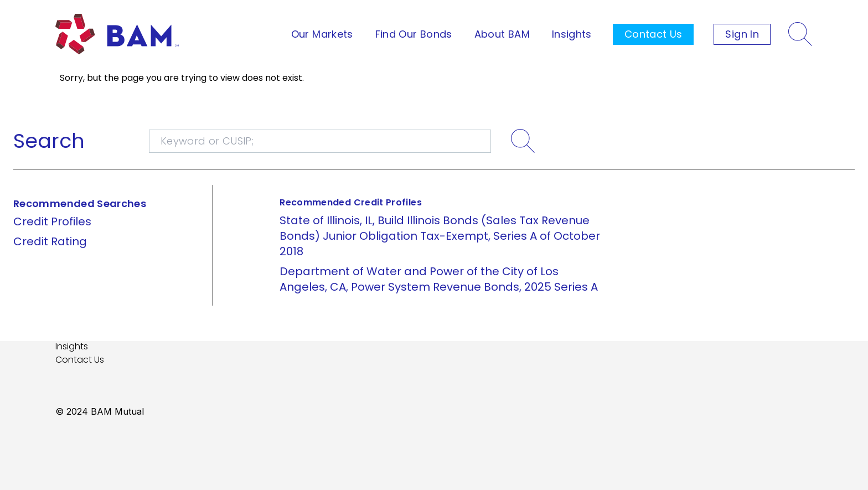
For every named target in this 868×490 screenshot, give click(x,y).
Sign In (742, 34)
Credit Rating (50, 241)
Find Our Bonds (414, 34)
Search (49, 141)
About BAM (502, 34)
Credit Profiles (52, 221)
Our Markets (322, 34)
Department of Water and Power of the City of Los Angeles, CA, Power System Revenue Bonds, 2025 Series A (439, 279)
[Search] (800, 34)
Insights (572, 34)
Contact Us (653, 34)
